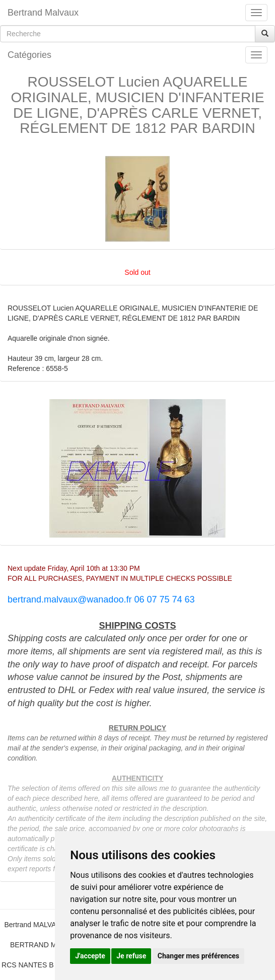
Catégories (29, 55)
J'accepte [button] (90, 956)
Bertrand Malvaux (43, 13)
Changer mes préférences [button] (198, 956)
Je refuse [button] (131, 956)
